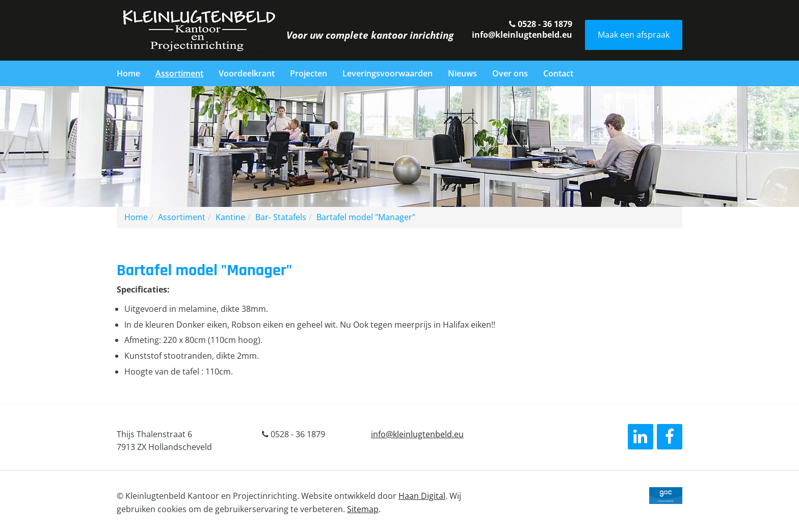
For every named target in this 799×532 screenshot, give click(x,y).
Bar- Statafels (281, 217)
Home (128, 73)
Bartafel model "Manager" (366, 217)
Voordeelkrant (247, 73)
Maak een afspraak (634, 35)
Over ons (510, 73)
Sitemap (363, 509)
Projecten (309, 73)
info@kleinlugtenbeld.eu (522, 35)
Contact (558, 73)
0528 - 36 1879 (541, 24)
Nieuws (462, 73)
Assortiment (179, 73)
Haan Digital (422, 496)
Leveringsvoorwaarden (388, 73)
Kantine (230, 217)
